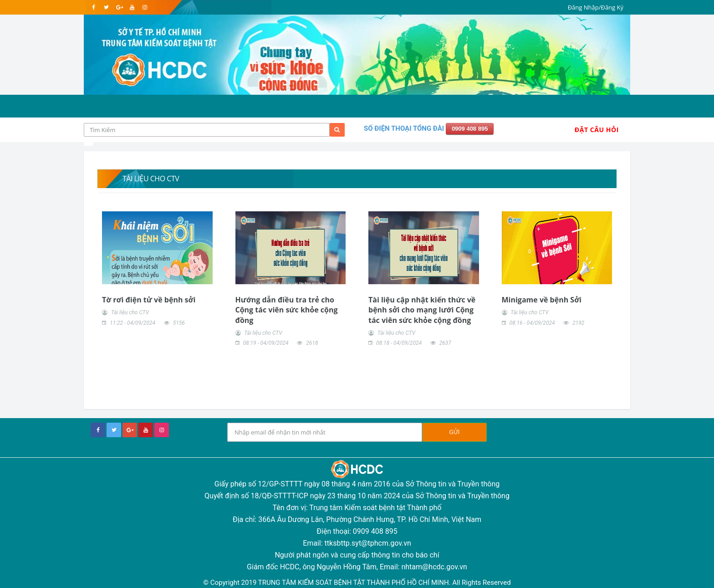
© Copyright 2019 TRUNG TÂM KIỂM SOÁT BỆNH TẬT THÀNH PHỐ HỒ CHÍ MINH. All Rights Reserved (357, 583)
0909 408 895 (470, 129)
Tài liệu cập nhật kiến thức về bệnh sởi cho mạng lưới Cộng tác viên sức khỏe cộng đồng (422, 310)
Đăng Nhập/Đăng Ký (596, 7)
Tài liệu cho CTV (130, 312)
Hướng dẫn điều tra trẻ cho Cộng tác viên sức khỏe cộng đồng (287, 310)
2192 (578, 323)
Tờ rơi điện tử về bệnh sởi (149, 300)
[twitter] (106, 7)
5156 (179, 323)
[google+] (130, 430)
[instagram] (145, 7)
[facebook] (94, 7)
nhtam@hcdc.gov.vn (434, 567)
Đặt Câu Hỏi (597, 130)
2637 (445, 343)
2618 (312, 343)
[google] (119, 7)
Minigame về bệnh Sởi (542, 300)
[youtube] (132, 7)
